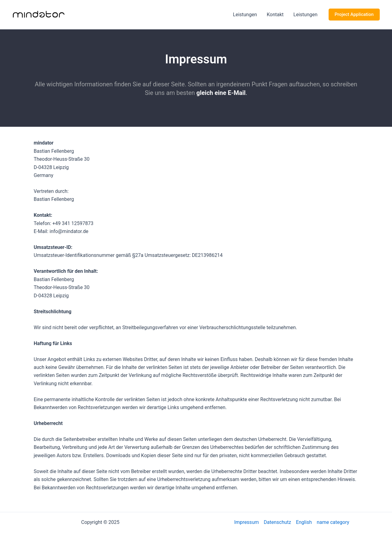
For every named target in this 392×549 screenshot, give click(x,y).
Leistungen (245, 15)
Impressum (247, 522)
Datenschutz (277, 522)
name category (333, 522)
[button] (354, 15)
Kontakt (275, 15)
